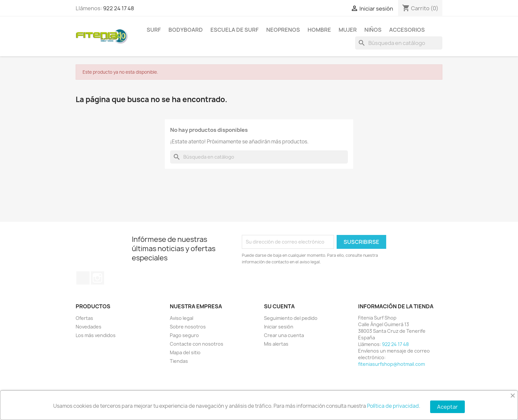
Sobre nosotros (188, 327)
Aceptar (447, 407)
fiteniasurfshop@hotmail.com (391, 364)
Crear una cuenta (284, 335)
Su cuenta (279, 306)
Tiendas (179, 361)
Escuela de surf (235, 30)
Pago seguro (184, 335)
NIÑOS (373, 30)
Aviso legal (182, 318)
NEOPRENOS (283, 30)
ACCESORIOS (407, 30)
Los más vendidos (96, 335)
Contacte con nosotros (197, 344)
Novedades (89, 327)
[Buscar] (399, 43)
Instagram (97, 278)
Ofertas (84, 318)
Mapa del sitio (185, 352)
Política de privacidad (393, 406)
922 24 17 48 (119, 8)
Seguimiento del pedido (291, 318)
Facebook (83, 278)
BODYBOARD (186, 30)
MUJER (348, 30)
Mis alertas (276, 344)
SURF (154, 30)
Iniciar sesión (279, 327)
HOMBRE (319, 30)
